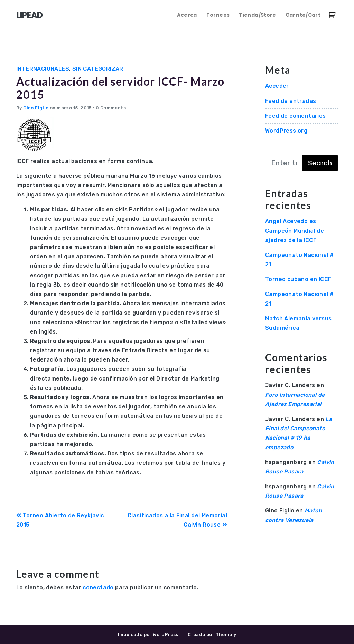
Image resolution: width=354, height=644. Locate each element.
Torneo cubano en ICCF (298, 279)
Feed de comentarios (296, 116)
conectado (98, 588)
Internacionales (43, 69)
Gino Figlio (36, 108)
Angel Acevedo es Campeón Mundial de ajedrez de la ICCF (295, 230)
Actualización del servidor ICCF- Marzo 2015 (120, 88)
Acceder (277, 86)
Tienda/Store (257, 15)
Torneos (218, 15)
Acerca (187, 15)
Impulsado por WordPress (148, 635)
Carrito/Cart (303, 15)
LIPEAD (30, 15)
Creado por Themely (212, 635)
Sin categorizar (98, 69)
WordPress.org (286, 131)
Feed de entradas (291, 101)
